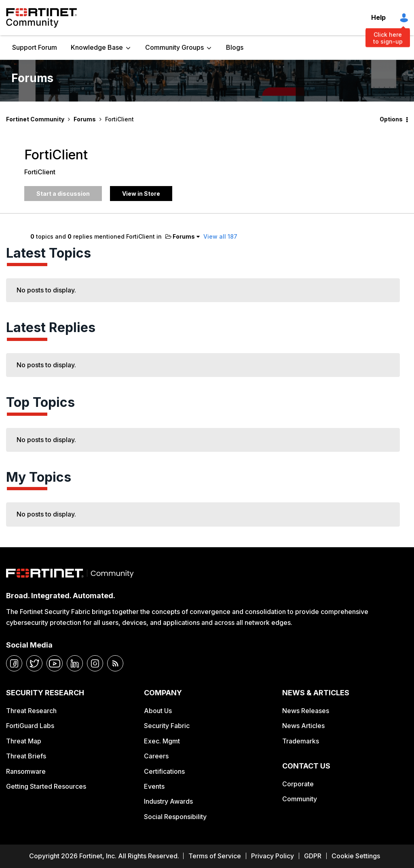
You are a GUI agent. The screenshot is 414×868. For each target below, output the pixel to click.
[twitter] (34, 663)
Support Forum (35, 47)
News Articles (303, 726)
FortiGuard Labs (30, 726)
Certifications (164, 771)
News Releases (306, 711)
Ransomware (26, 771)
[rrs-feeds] (115, 663)
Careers (156, 756)
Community (300, 799)
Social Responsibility (175, 817)
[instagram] (95, 663)
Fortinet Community (41, 18)
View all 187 (220, 236)
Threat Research (31, 711)
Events (154, 786)
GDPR (313, 856)
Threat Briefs (26, 756)
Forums (85, 119)
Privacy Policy (272, 856)
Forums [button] (180, 236)
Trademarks (301, 741)
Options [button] (391, 119)
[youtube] (55, 663)
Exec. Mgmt (162, 741)
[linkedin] (75, 663)
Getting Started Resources (46, 786)
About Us (158, 711)
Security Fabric (167, 726)
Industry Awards (168, 801)
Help (378, 17)
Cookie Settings (356, 856)
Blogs (235, 47)
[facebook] (14, 663)
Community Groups (174, 47)
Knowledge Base (97, 47)
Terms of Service (215, 856)
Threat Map (24, 741)
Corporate (298, 784)
